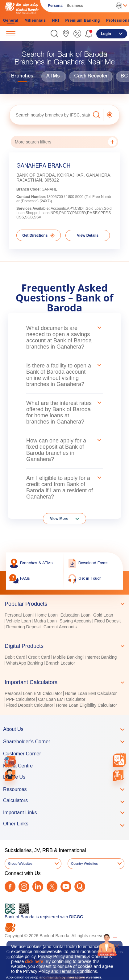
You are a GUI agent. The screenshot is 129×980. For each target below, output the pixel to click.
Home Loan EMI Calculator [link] (91, 693)
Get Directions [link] (38, 235)
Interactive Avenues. (84, 977)
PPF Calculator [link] (21, 699)
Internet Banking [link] (101, 657)
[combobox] (119, 760)
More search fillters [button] (66, 142)
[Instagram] (24, 887)
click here (34, 961)
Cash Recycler (91, 77)
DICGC (76, 917)
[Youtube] (66, 887)
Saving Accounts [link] (76, 621)
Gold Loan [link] (103, 615)
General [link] (11, 20)
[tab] (64, 604)
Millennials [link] (35, 20)
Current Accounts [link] (60, 627)
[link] (66, 34)
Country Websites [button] (84, 864)
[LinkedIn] (38, 887)
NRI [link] (56, 20)
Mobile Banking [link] (68, 657)
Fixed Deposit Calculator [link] (30, 705)
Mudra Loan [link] (45, 621)
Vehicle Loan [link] (19, 621)
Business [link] (75, 6)
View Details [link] (88, 235)
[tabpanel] (64, 622)
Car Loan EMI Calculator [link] (62, 699)
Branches (22, 77)
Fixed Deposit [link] (107, 621)
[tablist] (64, 652)
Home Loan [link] (46, 615)
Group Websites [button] (20, 864)
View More (59, 519)
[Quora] (80, 887)
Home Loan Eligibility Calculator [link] (87, 705)
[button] (54, 34)
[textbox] (50, 115)
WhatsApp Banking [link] (25, 663)
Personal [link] (56, 6)
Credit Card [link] (39, 657)
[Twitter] (52, 887)
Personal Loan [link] (19, 615)
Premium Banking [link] (83, 20)
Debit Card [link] (15, 657)
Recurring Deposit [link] (23, 627)
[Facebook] (10, 887)
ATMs (53, 77)
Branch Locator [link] (60, 663)
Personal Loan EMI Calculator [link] (33, 693)
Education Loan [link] (75, 615)
